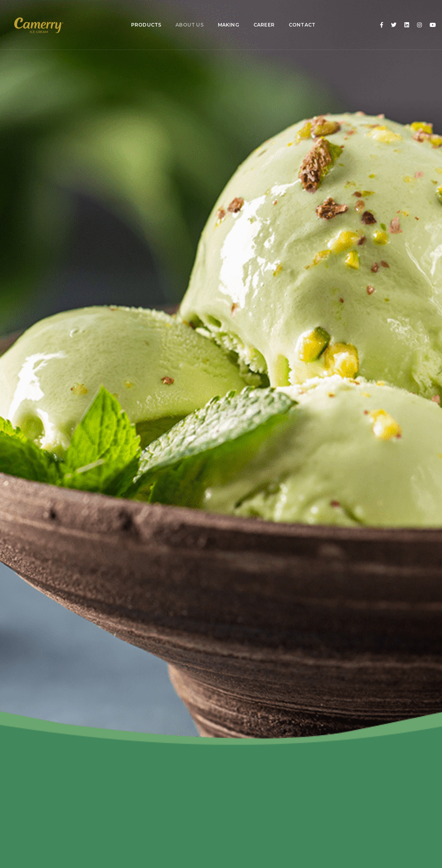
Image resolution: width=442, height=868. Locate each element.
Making (226, 16)
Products (143, 16)
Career (261, 16)
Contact (299, 16)
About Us (187, 16)
